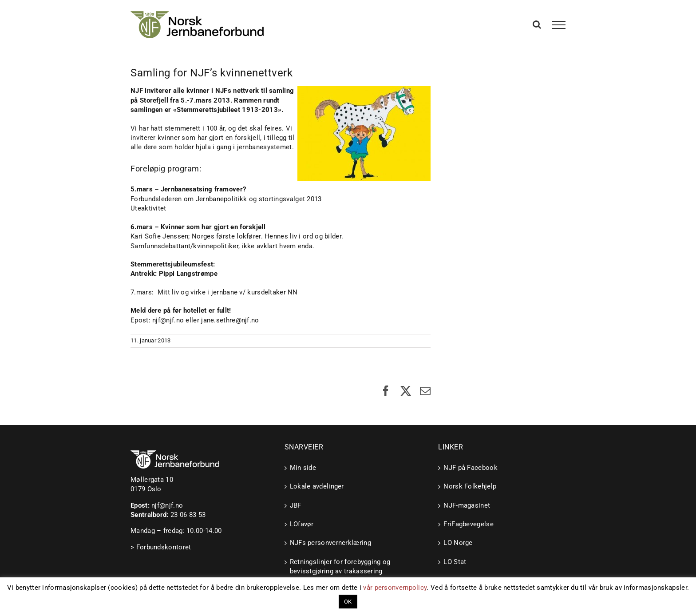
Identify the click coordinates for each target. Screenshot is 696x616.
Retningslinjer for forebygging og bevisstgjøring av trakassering (340, 566)
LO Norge (458, 543)
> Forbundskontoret (161, 547)
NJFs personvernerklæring (330, 543)
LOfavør (302, 524)
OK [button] (348, 602)
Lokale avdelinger (317, 486)
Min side (303, 468)
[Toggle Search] (537, 24)
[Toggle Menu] (559, 25)
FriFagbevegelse (469, 524)
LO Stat (455, 562)
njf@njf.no (167, 505)
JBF (296, 505)
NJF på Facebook (471, 468)
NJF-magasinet (467, 505)
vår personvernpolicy (395, 588)
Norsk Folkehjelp (470, 486)
